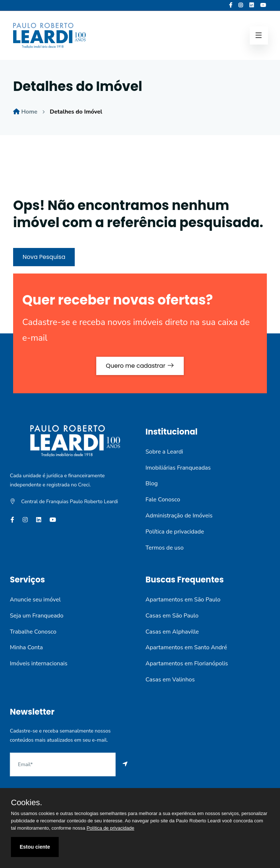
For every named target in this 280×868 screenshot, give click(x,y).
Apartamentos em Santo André (186, 647)
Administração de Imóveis (179, 516)
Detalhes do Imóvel (76, 112)
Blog (152, 483)
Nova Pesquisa (44, 257)
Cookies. (27, 803)
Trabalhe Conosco (33, 632)
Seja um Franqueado (37, 616)
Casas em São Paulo (172, 616)
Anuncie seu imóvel (35, 600)
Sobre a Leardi (164, 452)
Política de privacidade (175, 532)
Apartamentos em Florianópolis (187, 664)
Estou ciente (35, 847)
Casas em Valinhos (170, 680)
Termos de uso (165, 548)
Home (29, 112)
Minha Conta (26, 647)
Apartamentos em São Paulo (183, 600)
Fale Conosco (163, 500)
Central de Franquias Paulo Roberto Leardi (70, 502)
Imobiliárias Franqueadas (178, 468)
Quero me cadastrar (140, 366)
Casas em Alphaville (172, 632)
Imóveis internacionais (39, 664)
